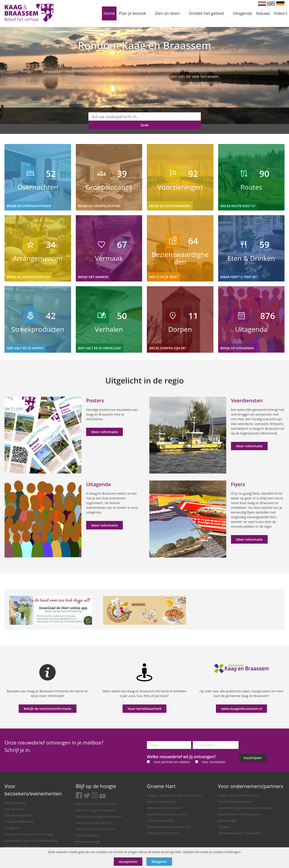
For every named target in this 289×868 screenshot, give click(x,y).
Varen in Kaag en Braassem (96, 810)
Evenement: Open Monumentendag (31, 840)
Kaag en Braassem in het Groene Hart (175, 795)
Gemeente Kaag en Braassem (240, 833)
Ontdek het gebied (18, 815)
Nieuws (224, 827)
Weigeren (159, 861)
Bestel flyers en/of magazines (240, 814)
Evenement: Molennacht (22, 847)
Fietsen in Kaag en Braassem (97, 804)
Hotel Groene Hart (160, 820)
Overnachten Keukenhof (94, 823)
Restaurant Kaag (88, 842)
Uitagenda (12, 828)
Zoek (144, 125)
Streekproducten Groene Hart (169, 827)
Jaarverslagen (228, 820)
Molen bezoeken (88, 835)
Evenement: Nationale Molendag (28, 834)
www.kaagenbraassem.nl (242, 709)
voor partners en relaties (172, 762)
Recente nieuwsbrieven (235, 802)
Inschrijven (253, 758)
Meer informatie (105, 432)
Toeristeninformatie (19, 822)
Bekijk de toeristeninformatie (47, 709)
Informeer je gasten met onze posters (246, 808)
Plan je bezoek (15, 803)
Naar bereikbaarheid (144, 709)
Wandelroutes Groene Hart (167, 814)
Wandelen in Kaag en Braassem (99, 816)
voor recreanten (214, 762)
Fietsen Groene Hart (162, 802)
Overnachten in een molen (95, 829)
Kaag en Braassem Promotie (239, 795)
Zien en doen (14, 809)
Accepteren (128, 861)
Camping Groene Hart (163, 833)
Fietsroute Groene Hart (164, 808)
